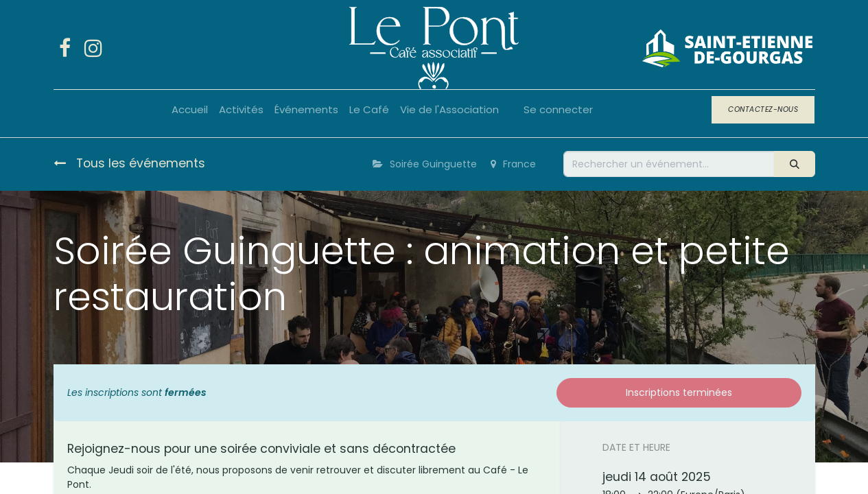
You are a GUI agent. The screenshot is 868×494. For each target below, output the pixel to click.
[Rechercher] (794, 164)
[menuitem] (190, 110)
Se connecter (558, 109)
